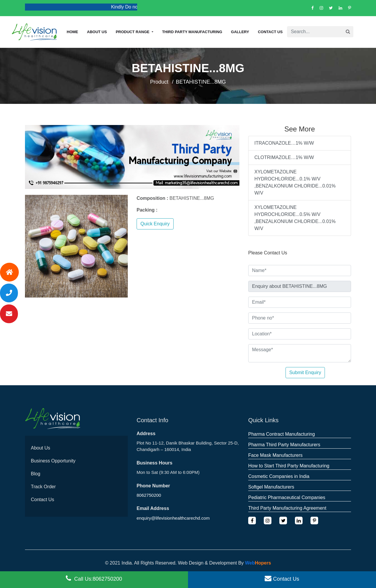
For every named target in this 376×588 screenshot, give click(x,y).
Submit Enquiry (305, 372)
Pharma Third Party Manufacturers (284, 445)
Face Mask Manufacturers (275, 455)
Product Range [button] (133, 32)
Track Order (43, 487)
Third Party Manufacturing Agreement (287, 508)
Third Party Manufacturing (192, 32)
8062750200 (149, 495)
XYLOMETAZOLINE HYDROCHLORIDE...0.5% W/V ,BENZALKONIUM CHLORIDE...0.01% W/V (295, 218)
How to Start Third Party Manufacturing (289, 466)
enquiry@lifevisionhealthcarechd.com (173, 518)
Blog (36, 474)
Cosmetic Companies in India (279, 476)
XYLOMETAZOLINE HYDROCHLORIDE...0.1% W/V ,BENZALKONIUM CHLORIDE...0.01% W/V (295, 182)
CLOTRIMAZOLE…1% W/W (284, 157)
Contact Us (270, 32)
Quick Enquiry (155, 224)
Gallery (240, 32)
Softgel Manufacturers (271, 487)
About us (97, 32)
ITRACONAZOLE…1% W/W (284, 143)
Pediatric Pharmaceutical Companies (287, 497)
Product (159, 82)
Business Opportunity (53, 461)
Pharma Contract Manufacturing (282, 434)
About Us (41, 448)
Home (72, 32)
